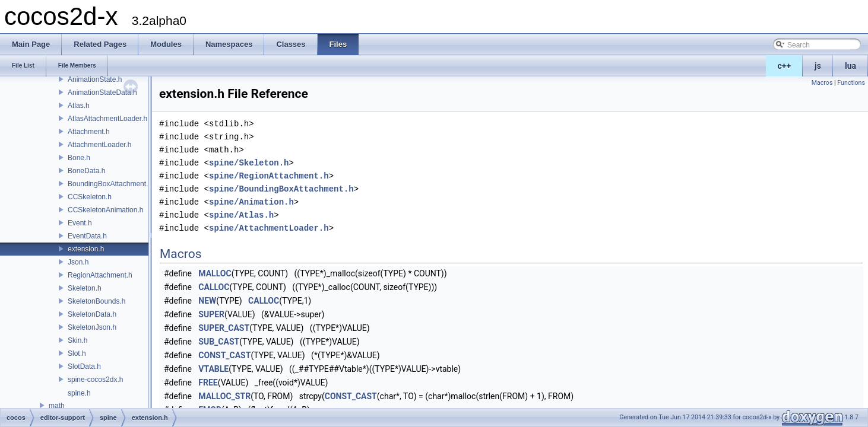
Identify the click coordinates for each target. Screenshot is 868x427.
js (818, 66)
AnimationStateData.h (102, 93)
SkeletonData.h (92, 314)
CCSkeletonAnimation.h (105, 210)
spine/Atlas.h (241, 215)
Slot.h (77, 353)
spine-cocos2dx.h (95, 380)
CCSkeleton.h (90, 197)
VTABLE (213, 369)
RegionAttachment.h (100, 275)
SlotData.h (84, 367)
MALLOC (215, 273)
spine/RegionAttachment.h (269, 176)
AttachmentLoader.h (99, 145)
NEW (207, 301)
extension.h (86, 249)
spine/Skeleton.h (249, 163)
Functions (851, 83)
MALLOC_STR (224, 396)
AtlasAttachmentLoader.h (107, 119)
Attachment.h (89, 132)
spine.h (79, 393)
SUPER (211, 314)
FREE (208, 383)
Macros (822, 83)
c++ (785, 66)
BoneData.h (86, 171)
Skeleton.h (85, 288)
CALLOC (214, 287)
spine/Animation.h (251, 202)
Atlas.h (79, 106)
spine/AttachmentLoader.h (269, 228)
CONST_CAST (224, 355)
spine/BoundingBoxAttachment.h (281, 189)
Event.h (80, 223)
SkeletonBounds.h (96, 301)
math (57, 406)
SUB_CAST (219, 342)
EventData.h (87, 236)
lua (850, 66)
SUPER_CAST (224, 328)
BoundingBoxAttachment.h (110, 184)
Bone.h (79, 158)
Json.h (78, 262)
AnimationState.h (95, 79)
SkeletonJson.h (92, 327)
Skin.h (77, 340)
